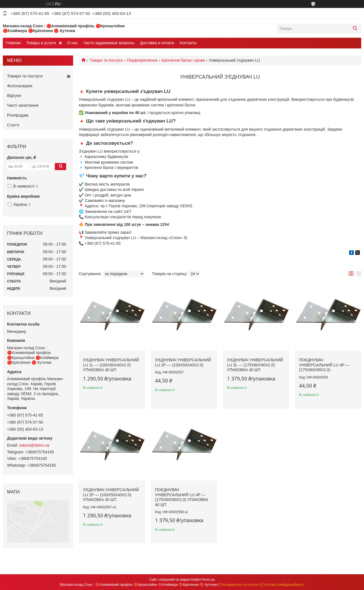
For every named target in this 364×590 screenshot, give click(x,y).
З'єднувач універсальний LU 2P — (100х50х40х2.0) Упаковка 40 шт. (111, 495)
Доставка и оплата (157, 43)
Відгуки (14, 95)
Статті (13, 125)
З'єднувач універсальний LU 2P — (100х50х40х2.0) (183, 362)
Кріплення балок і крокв (183, 60)
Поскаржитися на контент (240, 585)
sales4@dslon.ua (34, 445)
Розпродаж (18, 115)
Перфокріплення (142, 60)
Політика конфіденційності (284, 585)
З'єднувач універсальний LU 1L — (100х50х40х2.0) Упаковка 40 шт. (111, 365)
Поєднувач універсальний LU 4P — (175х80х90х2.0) (324, 365)
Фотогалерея (20, 86)
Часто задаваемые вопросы (109, 43)
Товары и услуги (41, 43)
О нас (72, 43)
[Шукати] (355, 28)
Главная (13, 43)
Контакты (188, 43)
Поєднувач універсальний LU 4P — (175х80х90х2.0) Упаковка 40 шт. (182, 497)
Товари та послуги (106, 60)
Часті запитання (23, 105)
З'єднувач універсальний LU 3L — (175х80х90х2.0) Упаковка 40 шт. (255, 365)
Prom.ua (208, 580)
